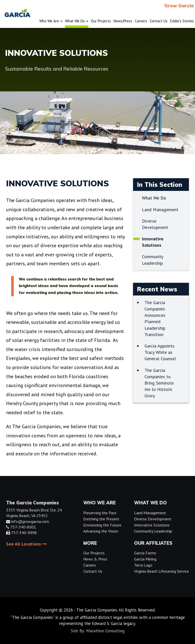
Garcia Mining (145, 559)
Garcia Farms (145, 553)
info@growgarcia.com (30, 521)
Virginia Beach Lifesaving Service (161, 571)
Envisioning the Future (102, 525)
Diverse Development (153, 519)
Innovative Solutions (152, 525)
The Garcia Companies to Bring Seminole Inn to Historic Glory (159, 383)
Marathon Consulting (105, 631)
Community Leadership (153, 531)
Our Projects (94, 553)
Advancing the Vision (101, 531)
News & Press (95, 559)
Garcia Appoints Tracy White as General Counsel (160, 352)
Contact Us (93, 571)
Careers (90, 565)
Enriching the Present (101, 519)
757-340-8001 (23, 527)
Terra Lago (143, 565)
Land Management (150, 513)
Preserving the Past (100, 513)
